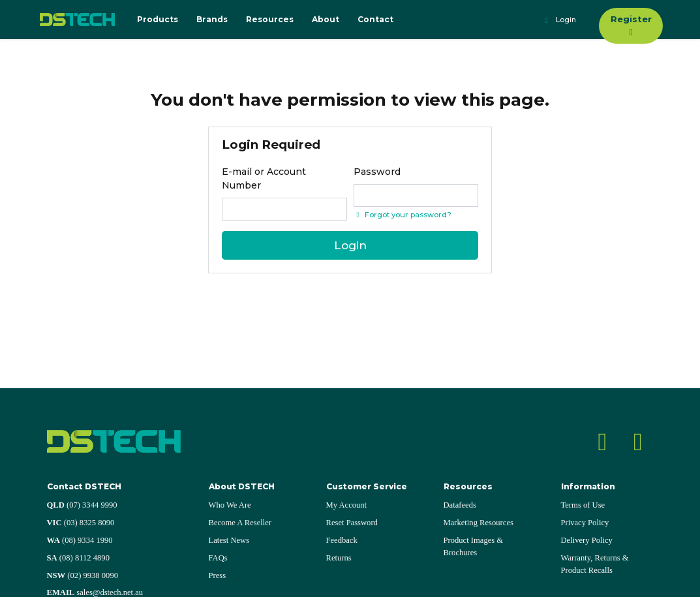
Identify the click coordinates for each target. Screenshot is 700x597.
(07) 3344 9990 (82, 505)
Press (218, 575)
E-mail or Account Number (264, 178)
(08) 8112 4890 (78, 558)
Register (631, 25)
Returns (339, 558)
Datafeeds (460, 505)
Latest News (229, 540)
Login (559, 20)
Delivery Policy (587, 540)
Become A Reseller (240, 523)
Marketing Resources (479, 523)
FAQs (218, 558)
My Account (347, 505)
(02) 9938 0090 (83, 575)
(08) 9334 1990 (80, 540)
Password (377, 172)
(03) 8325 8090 (81, 523)
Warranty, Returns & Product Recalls (595, 564)
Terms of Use (583, 505)
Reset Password (352, 523)
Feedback (342, 540)
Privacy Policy (585, 523)
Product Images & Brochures (474, 546)
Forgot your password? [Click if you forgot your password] (403, 215)
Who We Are (230, 505)
